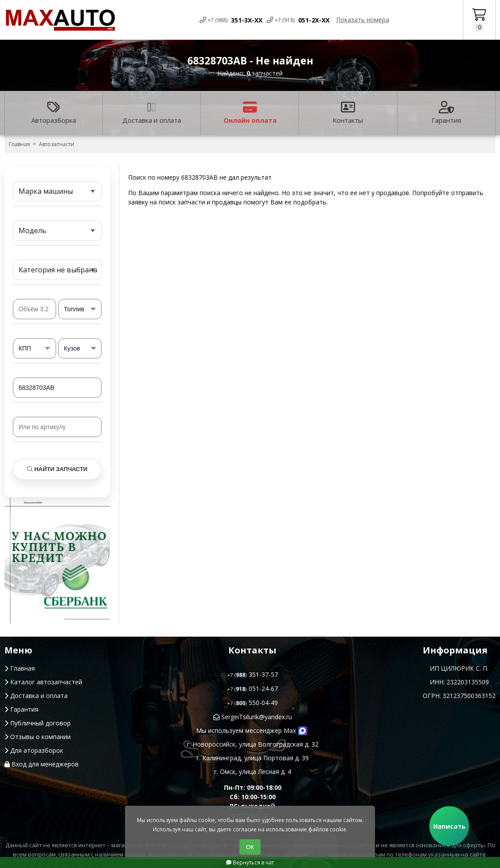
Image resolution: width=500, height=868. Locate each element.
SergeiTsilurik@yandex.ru (253, 717)
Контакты (348, 113)
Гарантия (446, 113)
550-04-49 (252, 703)
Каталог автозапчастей (43, 682)
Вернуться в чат (250, 862)
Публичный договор (38, 723)
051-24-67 (252, 689)
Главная (20, 668)
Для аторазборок (34, 750)
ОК (250, 847)
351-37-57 (252, 674)
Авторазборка (54, 113)
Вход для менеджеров (42, 764)
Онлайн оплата (250, 113)
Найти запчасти (57, 469)
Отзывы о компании (38, 737)
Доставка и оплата (152, 113)
